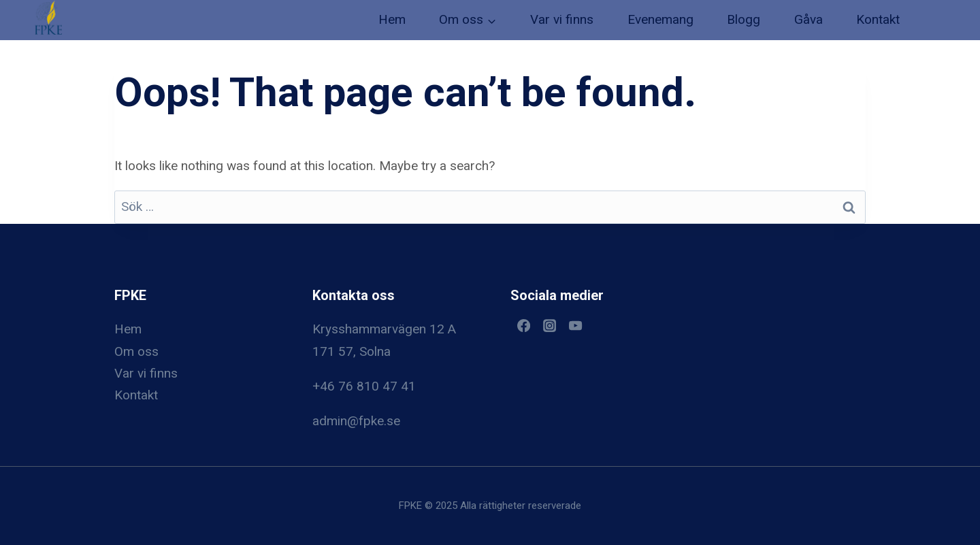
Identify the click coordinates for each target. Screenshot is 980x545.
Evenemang (660, 19)
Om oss (136, 351)
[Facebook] (523, 325)
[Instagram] (549, 325)
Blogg (744, 19)
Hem (392, 19)
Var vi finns (562, 19)
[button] (48, 18)
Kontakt (878, 19)
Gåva (808, 19)
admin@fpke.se (356, 421)
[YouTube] (576, 325)
